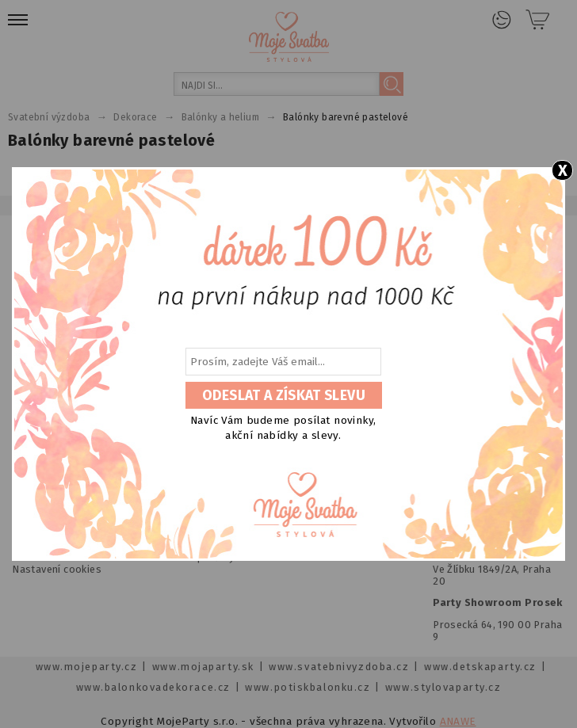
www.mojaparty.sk (203, 667)
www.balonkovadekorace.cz (153, 687)
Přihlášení (502, 20)
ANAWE (458, 721)
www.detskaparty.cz (480, 667)
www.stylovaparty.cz (443, 687)
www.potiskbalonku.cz (308, 687)
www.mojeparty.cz (87, 667)
